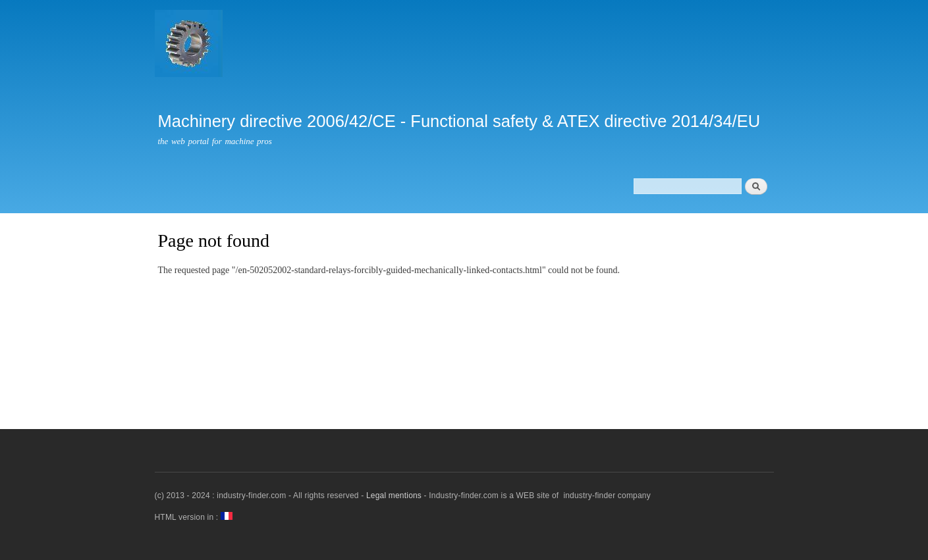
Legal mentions (394, 496)
